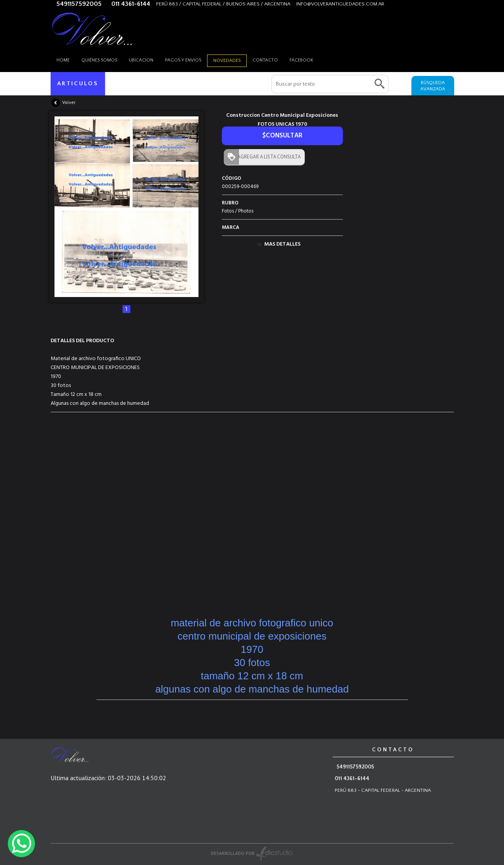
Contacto (265, 60)
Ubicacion (141, 60)
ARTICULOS (78, 84)
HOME (63, 60)
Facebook (301, 60)
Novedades (227, 61)
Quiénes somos (99, 60)
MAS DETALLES (282, 244)
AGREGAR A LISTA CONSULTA (267, 157)
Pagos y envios (183, 60)
